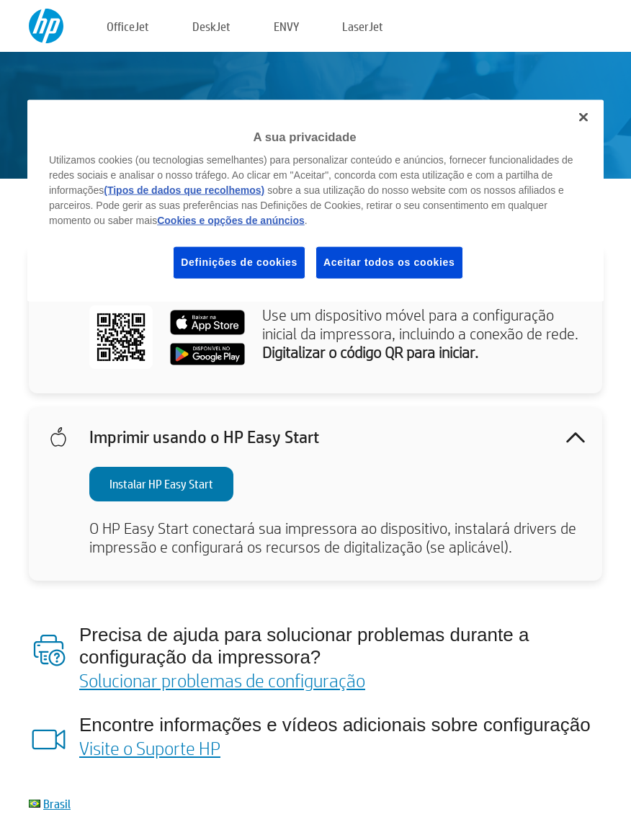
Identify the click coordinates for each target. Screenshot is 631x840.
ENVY (286, 26)
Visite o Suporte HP (150, 748)
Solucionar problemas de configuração (222, 680)
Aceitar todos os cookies (389, 262)
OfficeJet (128, 26)
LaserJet (363, 26)
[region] (315, 200)
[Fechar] (583, 117)
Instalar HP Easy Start (161, 484)
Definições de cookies (239, 262)
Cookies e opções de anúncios (231, 220)
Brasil (57, 804)
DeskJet (211, 26)
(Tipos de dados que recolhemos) (184, 190)
